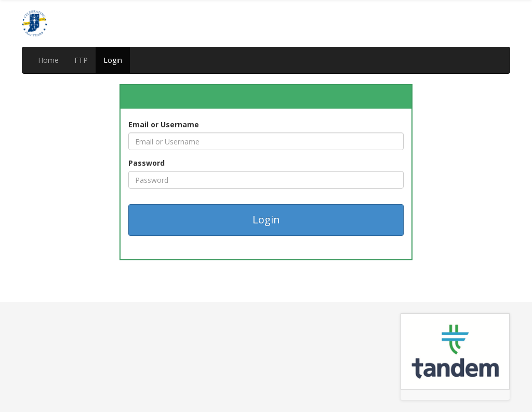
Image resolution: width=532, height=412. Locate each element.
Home (48, 60)
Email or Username (164, 124)
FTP (81, 60)
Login (113, 60)
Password (147, 163)
